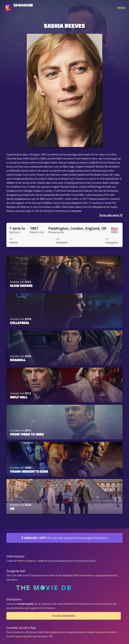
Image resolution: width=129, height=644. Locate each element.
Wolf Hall (19, 397)
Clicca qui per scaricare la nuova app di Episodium (65, 538)
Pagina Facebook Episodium (102, 632)
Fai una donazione (64, 616)
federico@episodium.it (56, 632)
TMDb (76, 575)
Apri (114, 228)
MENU (121, 8)
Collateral (20, 323)
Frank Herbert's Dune (29, 471)
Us (12, 509)
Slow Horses (21, 286)
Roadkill (18, 360)
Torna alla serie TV (111, 215)
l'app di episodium (24, 636)
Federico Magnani (27, 561)
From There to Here (27, 434)
